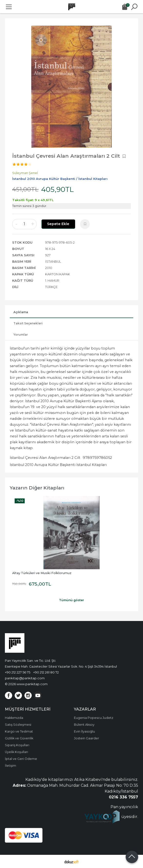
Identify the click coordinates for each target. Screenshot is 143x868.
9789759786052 (97, 458)
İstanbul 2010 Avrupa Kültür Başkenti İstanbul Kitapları (58, 465)
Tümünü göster (71, 600)
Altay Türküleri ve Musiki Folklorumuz (42, 573)
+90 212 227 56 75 (18, 672)
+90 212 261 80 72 (46, 672)
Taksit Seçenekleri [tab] (28, 323)
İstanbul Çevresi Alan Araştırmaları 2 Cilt (45, 458)
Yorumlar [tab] (21, 335)
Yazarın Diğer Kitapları (37, 488)
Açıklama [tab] (21, 312)
